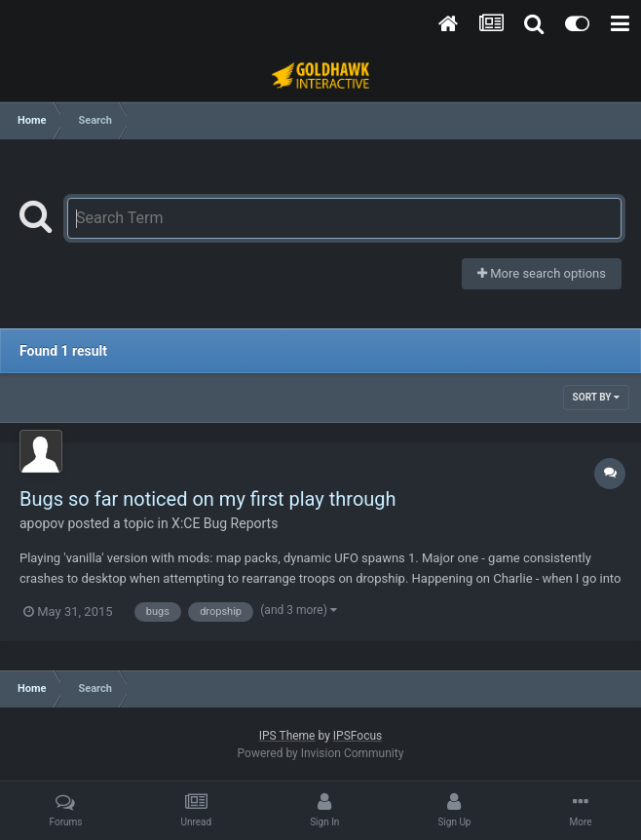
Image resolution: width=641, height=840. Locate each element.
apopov (42, 523)
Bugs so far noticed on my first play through (208, 499)
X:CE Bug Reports (225, 523)
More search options (542, 273)
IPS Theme (287, 736)
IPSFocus (358, 736)
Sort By (596, 397)
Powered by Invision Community (321, 753)
